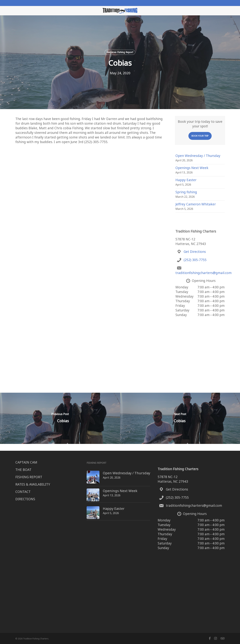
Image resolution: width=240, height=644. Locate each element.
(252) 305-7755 (195, 260)
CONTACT (23, 492)
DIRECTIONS (25, 499)
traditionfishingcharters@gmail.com (204, 273)
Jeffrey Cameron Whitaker (196, 204)
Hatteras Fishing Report (120, 52)
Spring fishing (186, 192)
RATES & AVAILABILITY (33, 484)
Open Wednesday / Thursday (198, 156)
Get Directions (195, 252)
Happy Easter (186, 180)
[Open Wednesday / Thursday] (87, 473)
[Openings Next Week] (87, 490)
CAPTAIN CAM (26, 462)
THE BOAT (23, 470)
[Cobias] (60, 418)
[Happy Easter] (87, 505)
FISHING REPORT (29, 477)
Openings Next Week (192, 168)
